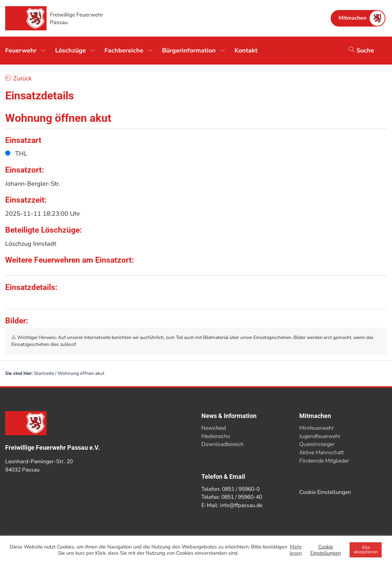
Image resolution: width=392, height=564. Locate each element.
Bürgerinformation (189, 50)
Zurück (18, 78)
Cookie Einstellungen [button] (325, 492)
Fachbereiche (124, 50)
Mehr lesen (296, 550)
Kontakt (246, 50)
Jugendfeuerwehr (320, 436)
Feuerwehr (21, 50)
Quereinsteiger (317, 444)
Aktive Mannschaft (321, 453)
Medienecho (216, 436)
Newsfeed (214, 428)
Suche (361, 50)
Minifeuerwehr (316, 428)
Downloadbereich (223, 444)
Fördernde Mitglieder (324, 461)
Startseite (44, 373)
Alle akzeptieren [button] (366, 550)
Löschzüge (71, 50)
